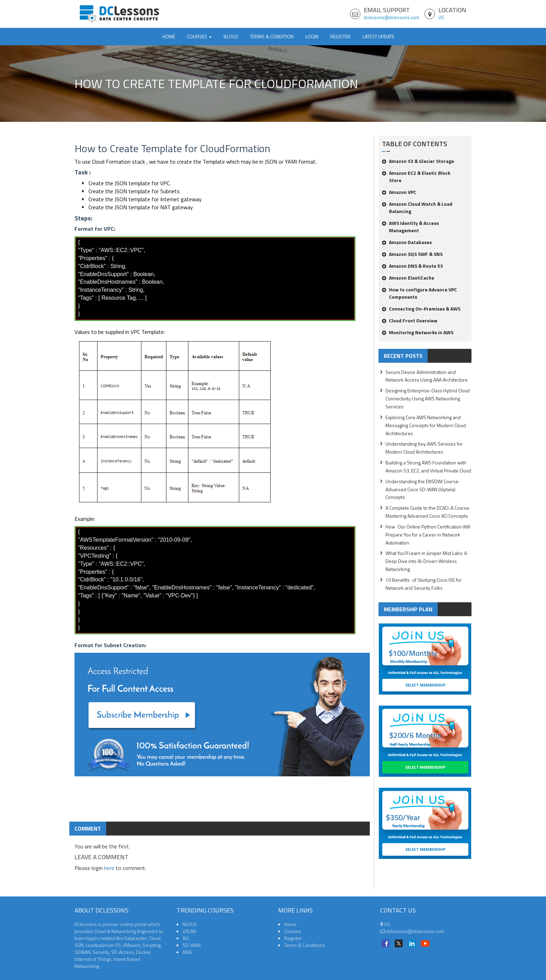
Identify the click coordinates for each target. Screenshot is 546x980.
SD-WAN (192, 945)
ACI (186, 938)
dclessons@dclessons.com (392, 17)
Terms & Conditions (305, 945)
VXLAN (189, 931)
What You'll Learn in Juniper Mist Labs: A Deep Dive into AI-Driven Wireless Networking (426, 561)
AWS (187, 952)
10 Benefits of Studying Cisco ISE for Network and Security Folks (424, 584)
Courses (293, 931)
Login (312, 36)
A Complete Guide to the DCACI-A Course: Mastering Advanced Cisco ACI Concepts (428, 512)
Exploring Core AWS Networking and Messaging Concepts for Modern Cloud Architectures (426, 425)
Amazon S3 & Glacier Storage (418, 161)
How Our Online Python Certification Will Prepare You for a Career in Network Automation (428, 535)
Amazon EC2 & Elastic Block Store (416, 177)
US (441, 17)
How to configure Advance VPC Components (419, 293)
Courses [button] (199, 36)
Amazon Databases (407, 242)
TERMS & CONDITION (272, 36)
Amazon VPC (399, 192)
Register (340, 36)
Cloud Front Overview (410, 320)
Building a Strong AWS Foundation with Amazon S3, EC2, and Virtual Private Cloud (428, 467)
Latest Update (379, 36)
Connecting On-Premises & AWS (421, 309)
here (109, 868)
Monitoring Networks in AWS (418, 332)
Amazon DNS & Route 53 (412, 266)
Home (169, 36)
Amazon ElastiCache (408, 278)
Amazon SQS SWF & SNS (412, 254)
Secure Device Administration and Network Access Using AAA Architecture (427, 376)
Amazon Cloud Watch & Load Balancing (417, 207)
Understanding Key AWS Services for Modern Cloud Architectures (424, 448)
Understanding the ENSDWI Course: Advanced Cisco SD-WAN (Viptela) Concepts (422, 489)
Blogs (231, 36)
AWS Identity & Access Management (410, 227)
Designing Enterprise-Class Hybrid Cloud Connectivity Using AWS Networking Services (428, 398)
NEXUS (190, 924)
